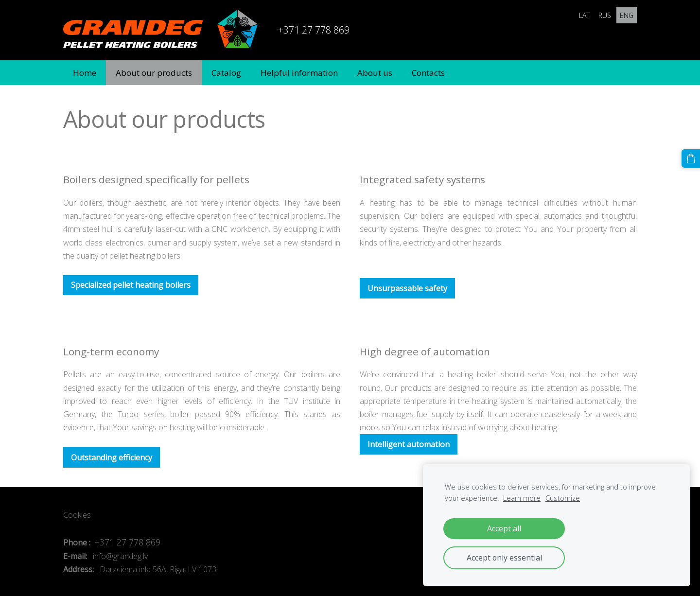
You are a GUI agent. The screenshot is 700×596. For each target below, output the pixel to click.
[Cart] (691, 158)
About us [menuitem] (375, 73)
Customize (563, 498)
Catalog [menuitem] (226, 73)
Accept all (504, 528)
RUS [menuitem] (605, 15)
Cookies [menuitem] (77, 515)
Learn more (522, 498)
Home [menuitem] (85, 73)
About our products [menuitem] (154, 73)
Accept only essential (504, 558)
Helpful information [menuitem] (299, 73)
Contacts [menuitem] (428, 73)
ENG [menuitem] (627, 15)
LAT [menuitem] (584, 15)
